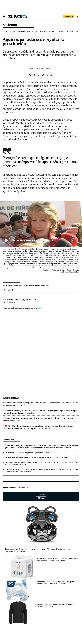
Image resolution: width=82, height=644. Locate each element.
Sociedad (10, 25)
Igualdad (44, 32)
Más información (9, 302)
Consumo (61, 32)
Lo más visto (9, 440)
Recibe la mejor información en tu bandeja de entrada (27, 285)
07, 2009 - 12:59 (44, 69)
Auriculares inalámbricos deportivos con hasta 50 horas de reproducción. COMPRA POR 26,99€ (38, 550)
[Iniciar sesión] (77, 17)
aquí (40, 308)
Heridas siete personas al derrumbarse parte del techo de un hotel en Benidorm (37, 457)
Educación (21, 32)
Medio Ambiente (32, 32)
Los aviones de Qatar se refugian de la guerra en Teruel (27, 453)
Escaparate (41, 496)
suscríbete (69, 17)
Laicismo (69, 32)
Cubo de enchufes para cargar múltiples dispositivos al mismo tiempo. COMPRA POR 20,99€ (57, 559)
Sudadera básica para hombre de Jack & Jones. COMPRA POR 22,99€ (54, 606)
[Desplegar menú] (5, 17)
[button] (41, 224)
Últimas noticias (11, 398)
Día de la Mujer (9, 32)
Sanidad (52, 32)
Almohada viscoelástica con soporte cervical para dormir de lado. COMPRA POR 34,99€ (55, 583)
